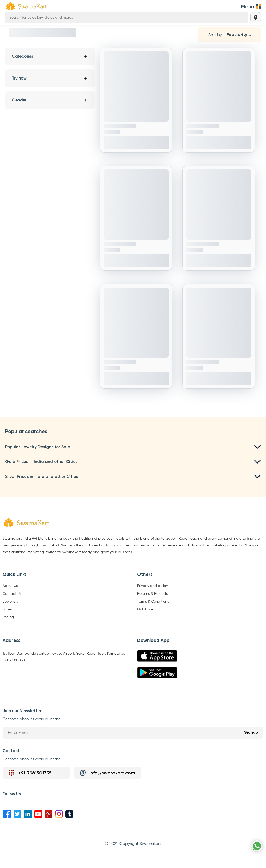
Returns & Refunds (152, 594)
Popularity (237, 35)
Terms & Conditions (153, 602)
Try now (50, 78)
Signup (251, 733)
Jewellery (10, 602)
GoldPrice (145, 609)
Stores (8, 609)
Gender (50, 100)
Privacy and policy (152, 586)
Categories (50, 56)
